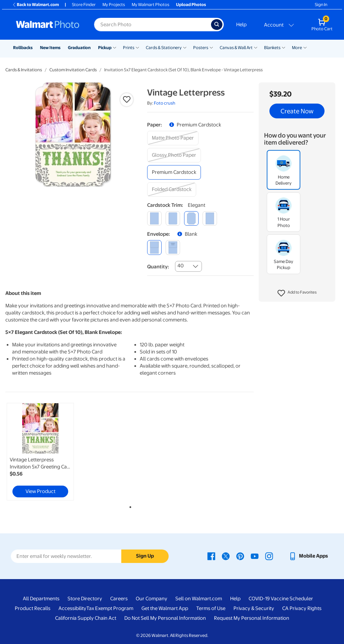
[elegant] (191, 218)
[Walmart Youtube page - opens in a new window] (255, 556)
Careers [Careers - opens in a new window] (119, 599)
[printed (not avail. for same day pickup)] (173, 247)
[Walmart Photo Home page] (48, 25)
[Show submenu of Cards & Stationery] (185, 47)
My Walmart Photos (150, 5)
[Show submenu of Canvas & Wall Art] (256, 47)
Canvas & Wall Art (236, 48)
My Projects (114, 5)
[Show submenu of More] (305, 47)
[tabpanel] (47, 452)
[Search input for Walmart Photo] (153, 25)
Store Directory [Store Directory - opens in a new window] (85, 599)
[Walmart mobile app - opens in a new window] (308, 556)
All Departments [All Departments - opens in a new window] (41, 599)
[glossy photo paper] (174, 155)
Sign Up (145, 556)
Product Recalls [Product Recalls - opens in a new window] (33, 608)
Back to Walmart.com (35, 5)
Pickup (105, 48)
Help (241, 25)
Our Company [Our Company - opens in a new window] (152, 599)
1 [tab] (129, 506)
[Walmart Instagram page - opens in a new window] (269, 556)
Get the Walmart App (165, 608)
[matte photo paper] (173, 138)
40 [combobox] (181, 266)
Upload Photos (191, 5)
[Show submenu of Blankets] (284, 47)
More (297, 48)
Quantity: (158, 267)
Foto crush (165, 103)
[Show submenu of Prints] (137, 47)
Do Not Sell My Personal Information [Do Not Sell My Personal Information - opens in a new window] (165, 618)
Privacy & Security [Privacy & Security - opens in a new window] (254, 608)
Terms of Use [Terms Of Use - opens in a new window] (211, 608)
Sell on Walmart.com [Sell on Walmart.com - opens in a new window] (199, 599)
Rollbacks (23, 48)
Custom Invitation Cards (73, 70)
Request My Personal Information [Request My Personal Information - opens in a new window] (252, 618)
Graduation (79, 48)
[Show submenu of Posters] (211, 47)
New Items (50, 48)
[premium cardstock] (174, 172)
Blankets (272, 48)
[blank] (154, 247)
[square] (154, 218)
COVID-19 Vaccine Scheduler (281, 599)
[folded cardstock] (172, 190)
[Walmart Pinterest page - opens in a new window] (240, 556)
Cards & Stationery (164, 48)
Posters (201, 48)
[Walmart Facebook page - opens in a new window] (211, 556)
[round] (173, 218)
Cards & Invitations (24, 70)
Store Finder (84, 5)
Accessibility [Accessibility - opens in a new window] (72, 608)
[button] (297, 293)
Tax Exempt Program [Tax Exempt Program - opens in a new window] (110, 608)
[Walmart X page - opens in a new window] (226, 556)
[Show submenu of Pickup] (115, 47)
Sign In (321, 5)
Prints (129, 48)
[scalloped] (210, 218)
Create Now (297, 111)
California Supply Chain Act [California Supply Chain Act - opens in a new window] (86, 618)
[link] (40, 452)
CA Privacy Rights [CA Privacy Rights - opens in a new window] (302, 608)
